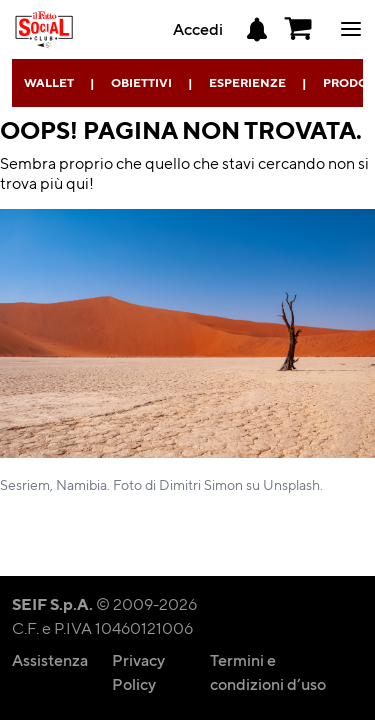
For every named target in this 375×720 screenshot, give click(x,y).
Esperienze (247, 82)
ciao (351, 29)
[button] (299, 29)
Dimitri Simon (201, 484)
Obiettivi (141, 82)
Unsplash (291, 484)
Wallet (49, 82)
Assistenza (50, 659)
